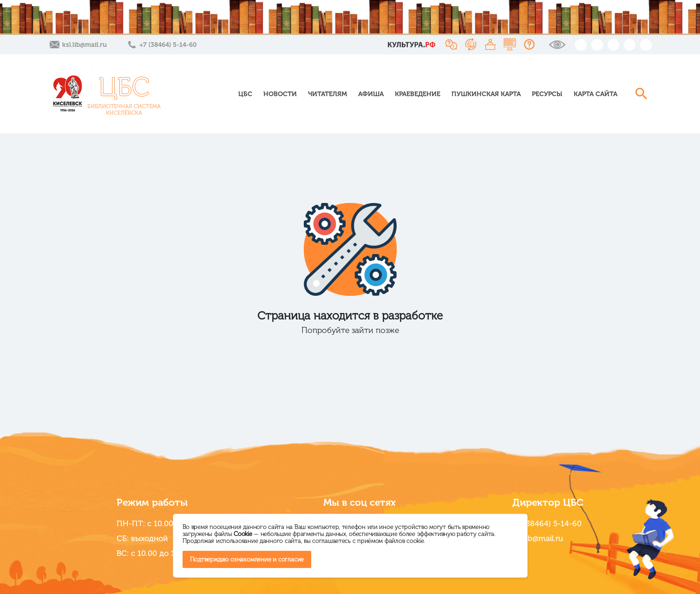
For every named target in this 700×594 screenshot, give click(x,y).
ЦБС (245, 94)
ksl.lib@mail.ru (85, 45)
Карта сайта (595, 94)
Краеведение (418, 94)
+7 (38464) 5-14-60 (168, 45)
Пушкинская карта (486, 94)
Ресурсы (547, 94)
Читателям (327, 94)
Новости (280, 94)
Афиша (371, 94)
